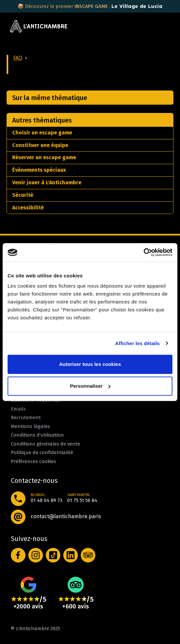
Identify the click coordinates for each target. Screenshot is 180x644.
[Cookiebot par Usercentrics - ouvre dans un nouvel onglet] (144, 252)
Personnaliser (90, 386)
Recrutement (26, 417)
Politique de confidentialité (42, 452)
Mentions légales (30, 426)
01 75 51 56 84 (82, 500)
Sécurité (23, 195)
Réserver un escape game (44, 157)
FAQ (18, 58)
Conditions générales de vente (45, 444)
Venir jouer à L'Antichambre (47, 182)
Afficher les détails (137, 343)
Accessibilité (28, 208)
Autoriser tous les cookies (90, 364)
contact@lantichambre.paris (66, 516)
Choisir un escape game (42, 133)
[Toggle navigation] (164, 26)
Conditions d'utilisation (37, 435)
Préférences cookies (33, 461)
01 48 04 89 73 (46, 500)
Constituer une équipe (40, 145)
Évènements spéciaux (39, 170)
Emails (18, 409)
